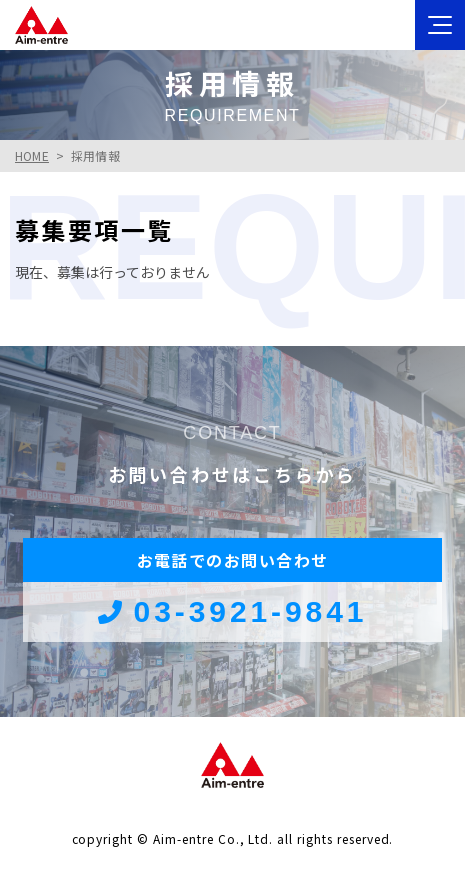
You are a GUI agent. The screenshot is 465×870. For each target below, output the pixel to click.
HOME (32, 155)
